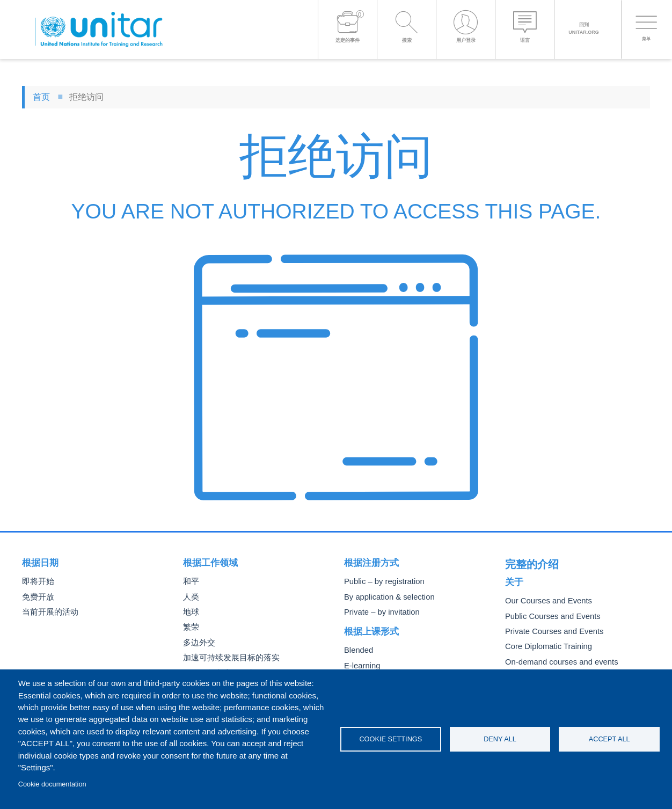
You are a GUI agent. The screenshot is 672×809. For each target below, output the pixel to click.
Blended (357, 650)
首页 (41, 97)
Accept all (609, 739)
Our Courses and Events (545, 598)
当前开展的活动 (48, 612)
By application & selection (385, 597)
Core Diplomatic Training (545, 644)
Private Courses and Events (550, 629)
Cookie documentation (52, 784)
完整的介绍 (528, 563)
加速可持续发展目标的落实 (228, 658)
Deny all (500, 739)
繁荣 (191, 627)
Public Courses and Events (549, 613)
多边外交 (198, 643)
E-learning (361, 666)
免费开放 (37, 597)
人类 (191, 597)
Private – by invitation (378, 612)
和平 (191, 582)
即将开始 (37, 582)
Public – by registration (381, 582)
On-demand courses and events (557, 659)
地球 (191, 612)
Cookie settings (390, 739)
